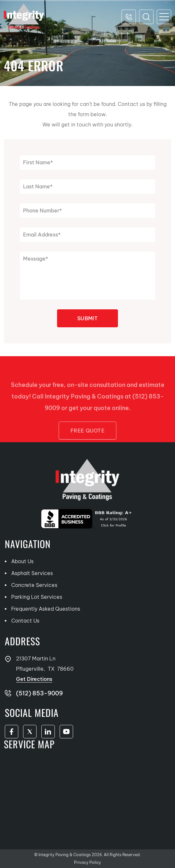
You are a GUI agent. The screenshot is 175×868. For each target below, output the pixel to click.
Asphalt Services (32, 573)
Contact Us (25, 621)
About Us (22, 561)
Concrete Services (34, 585)
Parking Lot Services (37, 597)
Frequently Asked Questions (46, 609)
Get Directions (34, 679)
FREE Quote (88, 438)
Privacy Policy (88, 862)
